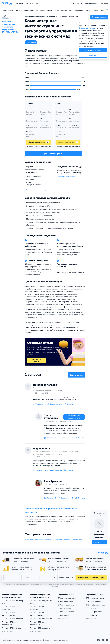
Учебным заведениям (10, 640)
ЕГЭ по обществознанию (67, 605)
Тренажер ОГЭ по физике (40, 628)
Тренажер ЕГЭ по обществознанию (9, 614)
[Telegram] (103, 640)
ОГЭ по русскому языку (95, 598)
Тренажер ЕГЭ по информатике (9, 623)
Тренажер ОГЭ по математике (37, 608)
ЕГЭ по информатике (66, 612)
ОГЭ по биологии (93, 608)
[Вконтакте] (98, 640)
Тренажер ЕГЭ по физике (12, 628)
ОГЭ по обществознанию (96, 605)
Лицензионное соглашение (31, 640)
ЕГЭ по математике (65, 602)
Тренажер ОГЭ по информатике (37, 623)
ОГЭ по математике (93, 602)
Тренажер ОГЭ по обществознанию (37, 614)
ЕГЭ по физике (64, 615)
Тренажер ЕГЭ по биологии (13, 619)
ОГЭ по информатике (94, 612)
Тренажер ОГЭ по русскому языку (41, 602)
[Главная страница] (7, 3)
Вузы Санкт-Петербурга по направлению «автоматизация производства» (53, 539)
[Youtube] (107, 640)
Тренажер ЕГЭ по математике (9, 608)
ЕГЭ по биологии (64, 608)
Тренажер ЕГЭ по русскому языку (12, 602)
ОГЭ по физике (92, 615)
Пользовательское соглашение (56, 640)
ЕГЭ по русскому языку (67, 598)
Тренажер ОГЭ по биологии (41, 619)
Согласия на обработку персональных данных (66, 585)
